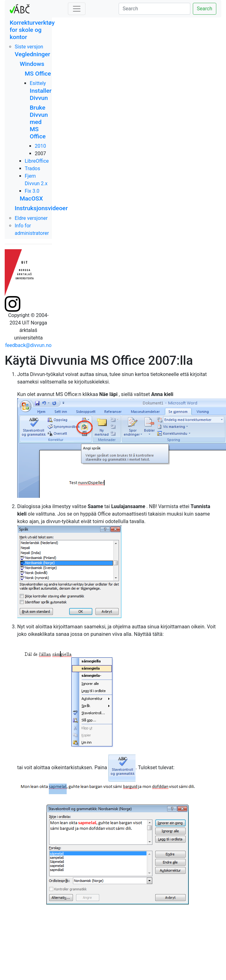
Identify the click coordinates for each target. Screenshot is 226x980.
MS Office (38, 74)
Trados (32, 168)
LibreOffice (37, 161)
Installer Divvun (41, 94)
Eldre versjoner (31, 218)
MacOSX (31, 198)
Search (205, 9)
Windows (32, 64)
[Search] (154, 9)
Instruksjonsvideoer (41, 208)
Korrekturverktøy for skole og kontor (32, 30)
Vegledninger (32, 54)
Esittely (38, 83)
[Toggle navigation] (77, 9)
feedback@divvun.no (28, 345)
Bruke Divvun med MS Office (39, 122)
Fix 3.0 (32, 191)
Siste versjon (29, 47)
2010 (40, 146)
